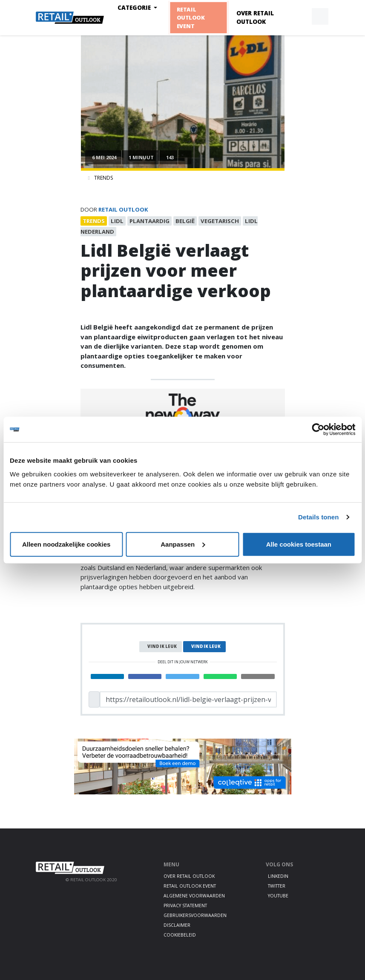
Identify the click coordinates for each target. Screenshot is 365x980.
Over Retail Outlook (255, 17)
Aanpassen (183, 544)
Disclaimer (177, 925)
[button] (300, 17)
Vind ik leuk (162, 646)
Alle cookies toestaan (299, 544)
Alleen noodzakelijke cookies (66, 544)
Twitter (277, 886)
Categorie (135, 8)
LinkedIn (278, 876)
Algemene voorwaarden (194, 896)
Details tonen (318, 517)
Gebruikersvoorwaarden (195, 915)
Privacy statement (185, 905)
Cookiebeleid (180, 935)
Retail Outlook (123, 209)
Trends (103, 178)
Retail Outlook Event (190, 17)
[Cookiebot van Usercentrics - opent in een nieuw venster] (318, 430)
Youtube (278, 896)
